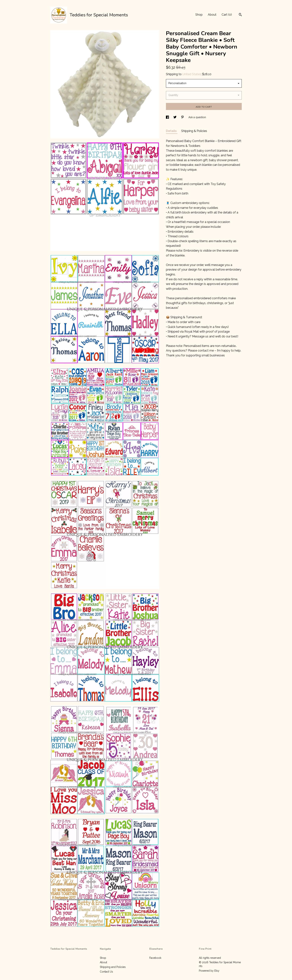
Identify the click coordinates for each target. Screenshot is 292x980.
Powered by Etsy (209, 971)
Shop (199, 15)
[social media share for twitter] (175, 117)
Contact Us (106, 972)
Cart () (227, 15)
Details (172, 131)
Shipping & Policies (194, 131)
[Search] (240, 15)
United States (192, 74)
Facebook (155, 958)
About (212, 15)
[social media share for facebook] (168, 117)
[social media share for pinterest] (183, 117)
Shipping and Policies (113, 967)
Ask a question (197, 117)
